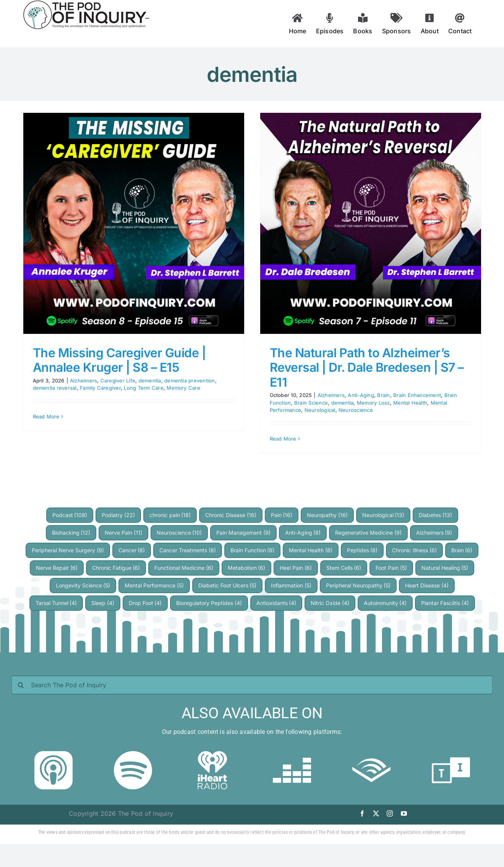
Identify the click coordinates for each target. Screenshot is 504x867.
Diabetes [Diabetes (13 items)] (435, 515)
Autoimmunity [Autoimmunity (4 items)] (385, 603)
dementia (150, 381)
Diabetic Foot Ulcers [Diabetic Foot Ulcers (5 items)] (228, 585)
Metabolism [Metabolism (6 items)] (247, 568)
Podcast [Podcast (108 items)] (70, 515)
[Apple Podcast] (53, 754)
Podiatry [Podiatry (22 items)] (118, 515)
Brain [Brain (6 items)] (462, 550)
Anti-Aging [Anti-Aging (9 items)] (303, 533)
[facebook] (362, 813)
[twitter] (376, 813)
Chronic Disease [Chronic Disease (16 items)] (231, 515)
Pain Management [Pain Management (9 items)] (243, 533)
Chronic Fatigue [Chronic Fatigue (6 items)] (116, 568)
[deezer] (292, 754)
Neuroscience (356, 410)
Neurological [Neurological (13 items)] (383, 515)
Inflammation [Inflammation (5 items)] (291, 585)
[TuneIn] (451, 754)
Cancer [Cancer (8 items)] (132, 550)
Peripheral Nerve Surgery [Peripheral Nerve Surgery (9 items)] (68, 550)
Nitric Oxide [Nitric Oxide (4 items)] (330, 603)
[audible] (371, 754)
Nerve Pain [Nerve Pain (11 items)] (123, 533)
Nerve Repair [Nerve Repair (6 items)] (57, 568)
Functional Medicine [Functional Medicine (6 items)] (184, 568)
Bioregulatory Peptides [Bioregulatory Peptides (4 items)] (209, 603)
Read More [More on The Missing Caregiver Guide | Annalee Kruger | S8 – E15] (46, 416)
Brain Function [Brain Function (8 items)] (253, 550)
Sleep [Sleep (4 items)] (103, 603)
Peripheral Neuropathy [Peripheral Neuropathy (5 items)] (358, 585)
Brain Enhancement (417, 395)
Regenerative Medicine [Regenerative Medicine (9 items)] (368, 533)
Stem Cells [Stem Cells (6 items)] (344, 568)
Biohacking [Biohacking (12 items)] (71, 533)
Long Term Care (143, 388)
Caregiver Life (118, 381)
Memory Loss (374, 403)
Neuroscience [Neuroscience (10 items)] (179, 533)
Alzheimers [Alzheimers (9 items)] (434, 533)
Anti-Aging (361, 395)
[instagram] (390, 813)
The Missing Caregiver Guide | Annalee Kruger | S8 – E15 (119, 360)
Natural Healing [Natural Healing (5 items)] (445, 568)
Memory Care (183, 388)
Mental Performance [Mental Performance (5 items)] (154, 585)
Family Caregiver (100, 388)
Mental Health (410, 403)
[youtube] (404, 813)
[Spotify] (133, 754)
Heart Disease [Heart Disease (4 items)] (427, 585)
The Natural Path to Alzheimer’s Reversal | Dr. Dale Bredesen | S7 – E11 (367, 368)
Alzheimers (83, 381)
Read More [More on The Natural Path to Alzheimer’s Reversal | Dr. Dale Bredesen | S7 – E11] (283, 439)
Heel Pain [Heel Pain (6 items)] (296, 568)
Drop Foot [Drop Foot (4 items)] (145, 603)
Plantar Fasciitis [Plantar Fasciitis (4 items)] (445, 603)
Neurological (320, 410)
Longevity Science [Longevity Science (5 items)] (83, 585)
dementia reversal (55, 388)
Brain (383, 395)
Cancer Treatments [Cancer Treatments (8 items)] (188, 550)
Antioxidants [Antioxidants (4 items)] (276, 603)
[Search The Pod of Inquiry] (252, 685)
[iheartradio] (212, 754)
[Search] (21, 685)
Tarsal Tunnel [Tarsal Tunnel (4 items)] (56, 603)
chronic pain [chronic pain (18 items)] (170, 515)
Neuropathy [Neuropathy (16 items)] (327, 515)
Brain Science (311, 403)
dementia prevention (190, 381)
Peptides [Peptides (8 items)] (362, 550)
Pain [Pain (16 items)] (282, 515)
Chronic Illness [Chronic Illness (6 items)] (414, 550)
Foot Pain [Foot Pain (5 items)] (391, 568)
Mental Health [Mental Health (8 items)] (311, 550)
